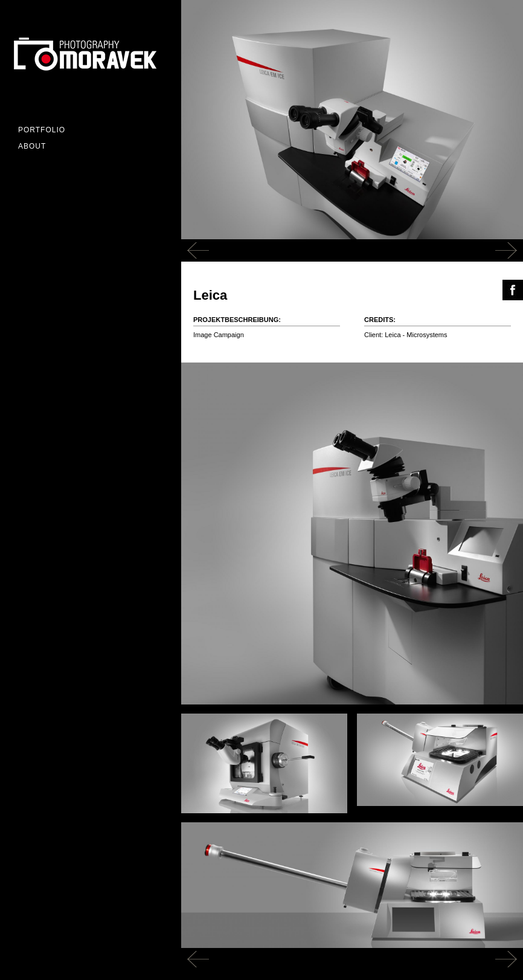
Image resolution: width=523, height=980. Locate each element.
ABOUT (32, 146)
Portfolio (42, 130)
